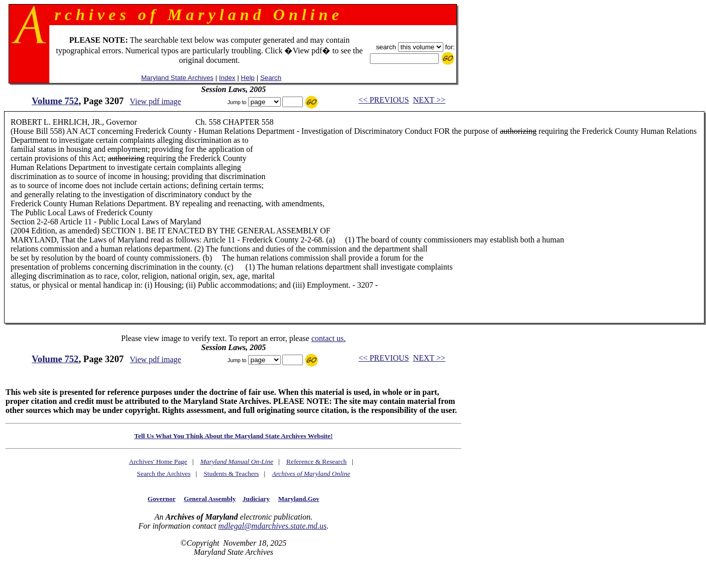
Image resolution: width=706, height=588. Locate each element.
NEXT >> (429, 100)
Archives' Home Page (158, 461)
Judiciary (256, 499)
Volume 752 (55, 101)
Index (227, 78)
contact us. (329, 338)
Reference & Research (317, 461)
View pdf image (155, 101)
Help (248, 78)
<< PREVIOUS (383, 100)
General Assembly (210, 499)
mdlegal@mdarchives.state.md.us (272, 526)
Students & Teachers (231, 474)
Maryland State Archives (178, 78)
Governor (161, 499)
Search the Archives (164, 474)
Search (271, 78)
